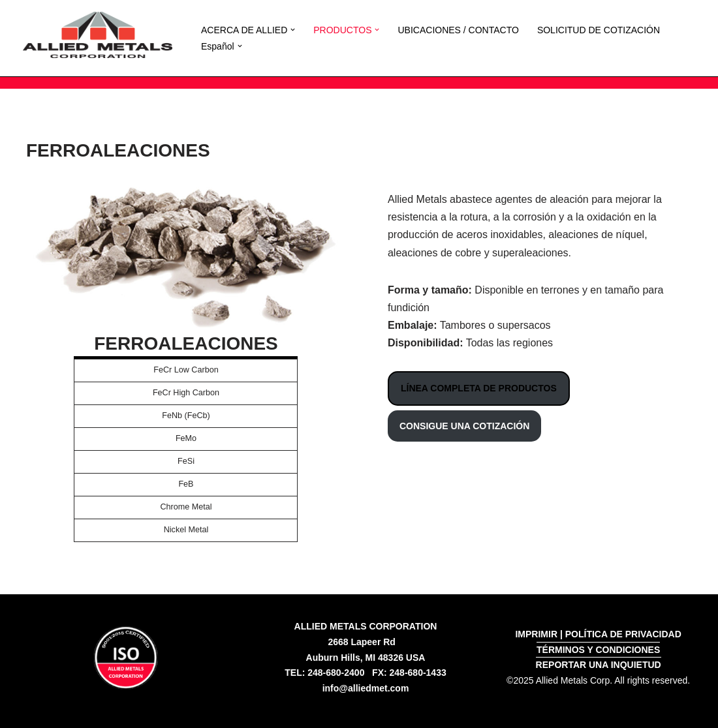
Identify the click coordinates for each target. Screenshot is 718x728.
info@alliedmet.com (366, 688)
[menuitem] (218, 46)
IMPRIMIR (536, 634)
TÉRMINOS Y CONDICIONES (598, 650)
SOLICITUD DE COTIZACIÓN (599, 30)
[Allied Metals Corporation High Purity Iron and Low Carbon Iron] (98, 35)
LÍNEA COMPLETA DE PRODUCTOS (479, 389)
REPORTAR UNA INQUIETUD (599, 665)
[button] (293, 30)
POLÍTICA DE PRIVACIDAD (623, 634)
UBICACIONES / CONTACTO (458, 30)
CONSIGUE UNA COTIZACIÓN (464, 426)
